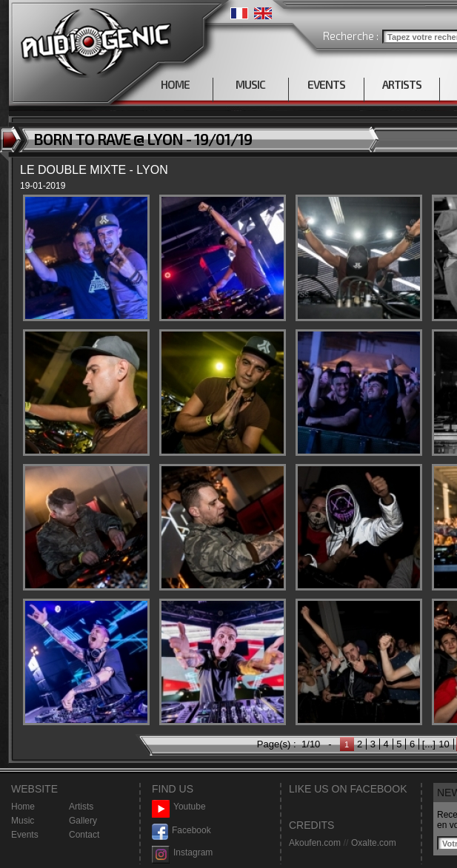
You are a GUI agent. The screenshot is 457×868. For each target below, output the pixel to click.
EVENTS (326, 84)
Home (23, 807)
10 (444, 744)
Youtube (179, 807)
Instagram (182, 853)
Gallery (83, 821)
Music (23, 821)
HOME (175, 84)
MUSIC (250, 84)
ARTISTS (402, 84)
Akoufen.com (315, 843)
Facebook (181, 831)
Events (25, 835)
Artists (81, 807)
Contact (84, 835)
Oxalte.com (374, 843)
